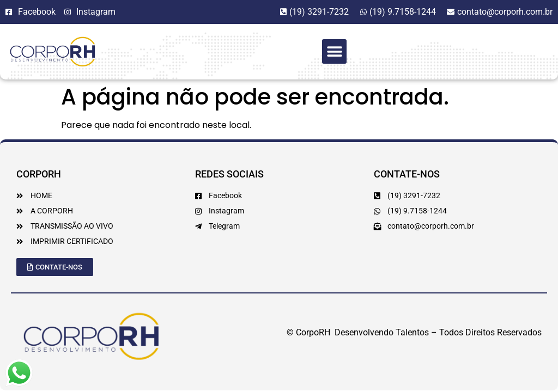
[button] (334, 51)
